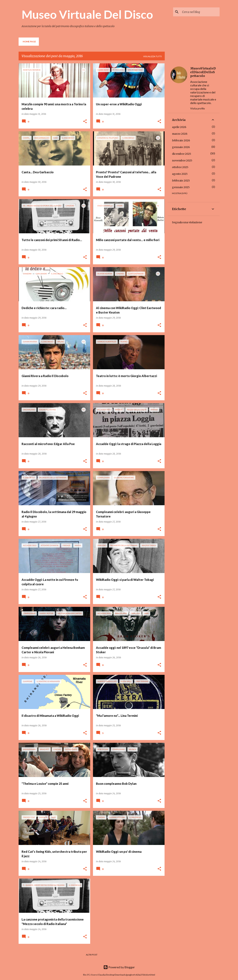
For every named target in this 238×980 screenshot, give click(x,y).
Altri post (92, 955)
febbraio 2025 (181, 181)
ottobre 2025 (180, 167)
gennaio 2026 (181, 147)
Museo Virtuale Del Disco (87, 14)
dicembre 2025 (182, 154)
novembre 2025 (182, 160)
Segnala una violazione (187, 222)
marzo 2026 (180, 134)
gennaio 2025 (181, 187)
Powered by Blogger (119, 967)
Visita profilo (198, 108)
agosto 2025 (180, 174)
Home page (29, 42)
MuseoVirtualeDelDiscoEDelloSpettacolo (203, 72)
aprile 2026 (179, 127)
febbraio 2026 (181, 140)
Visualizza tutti (152, 56)
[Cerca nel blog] (200, 12)
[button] (85, 122)
